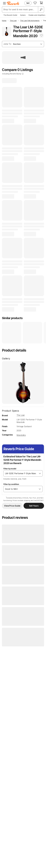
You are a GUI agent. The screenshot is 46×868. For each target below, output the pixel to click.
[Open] (40, 473)
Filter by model (10, 469)
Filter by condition (11, 484)
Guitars (23, 15)
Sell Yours (34, 506)
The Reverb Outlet (10, 15)
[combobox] (20, 473)
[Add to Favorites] (41, 35)
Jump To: (7, 44)
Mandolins (21, 435)
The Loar (21, 415)
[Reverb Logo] (13, 3)
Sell (28, 3)
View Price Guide (12, 506)
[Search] (41, 9)
